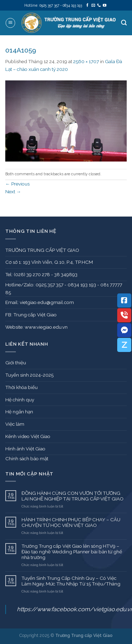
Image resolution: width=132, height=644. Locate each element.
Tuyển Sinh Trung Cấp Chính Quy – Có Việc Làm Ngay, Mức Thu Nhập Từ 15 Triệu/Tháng (71, 581)
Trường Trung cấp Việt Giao (84, 635)
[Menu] (10, 23)
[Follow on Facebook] (87, 5)
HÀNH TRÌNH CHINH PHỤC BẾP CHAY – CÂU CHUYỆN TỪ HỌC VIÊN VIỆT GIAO (71, 522)
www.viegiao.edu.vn (46, 327)
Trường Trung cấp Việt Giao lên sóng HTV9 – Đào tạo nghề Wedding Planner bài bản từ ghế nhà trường (72, 552)
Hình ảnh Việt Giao (25, 449)
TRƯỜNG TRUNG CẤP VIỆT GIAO (42, 250)
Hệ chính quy (20, 400)
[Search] (124, 23)
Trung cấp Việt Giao (35, 315)
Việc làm (15, 424)
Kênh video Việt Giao (28, 436)
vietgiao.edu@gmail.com (47, 302)
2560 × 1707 (86, 61)
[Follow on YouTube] (105, 5)
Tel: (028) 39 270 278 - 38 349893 (41, 274)
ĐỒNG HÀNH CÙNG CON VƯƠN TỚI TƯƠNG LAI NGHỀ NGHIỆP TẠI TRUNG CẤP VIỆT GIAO (73, 496)
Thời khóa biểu (21, 387)
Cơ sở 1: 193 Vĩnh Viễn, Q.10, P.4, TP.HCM (49, 262)
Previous (17, 184)
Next (13, 192)
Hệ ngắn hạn (19, 412)
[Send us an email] (93, 5)
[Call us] (99, 5)
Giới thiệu (16, 363)
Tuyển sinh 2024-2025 (29, 375)
